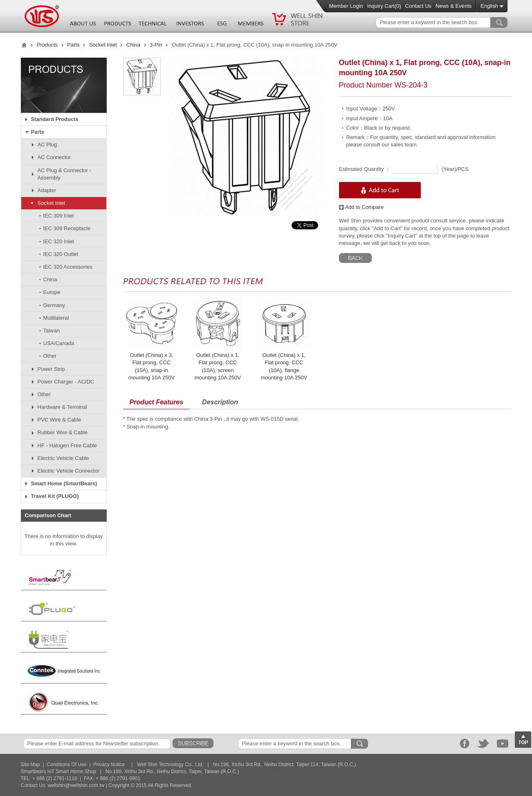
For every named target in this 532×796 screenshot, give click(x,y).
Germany (54, 305)
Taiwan (52, 331)
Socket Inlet (103, 45)
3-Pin (156, 45)
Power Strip (51, 369)
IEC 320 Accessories (68, 267)
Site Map (30, 765)
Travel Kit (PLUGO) (55, 496)
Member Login (346, 6)
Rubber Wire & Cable (63, 432)
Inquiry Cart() (384, 6)
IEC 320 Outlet (61, 254)
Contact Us (418, 6)
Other (50, 356)
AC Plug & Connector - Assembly (65, 174)
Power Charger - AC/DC (66, 382)
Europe (52, 292)
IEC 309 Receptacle (67, 228)
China (133, 45)
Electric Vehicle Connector (69, 471)
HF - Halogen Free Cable (67, 445)
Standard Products (55, 119)
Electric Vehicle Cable (63, 458)
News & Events (453, 6)
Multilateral (56, 318)
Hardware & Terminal (62, 407)
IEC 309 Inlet (59, 216)
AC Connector (54, 157)
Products (47, 45)
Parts (73, 45)
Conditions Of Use (66, 765)
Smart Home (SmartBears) (64, 483)
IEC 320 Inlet (59, 241)
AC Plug (47, 145)
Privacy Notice (109, 765)
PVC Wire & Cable (59, 420)
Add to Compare (361, 207)
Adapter (47, 190)
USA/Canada (59, 343)
